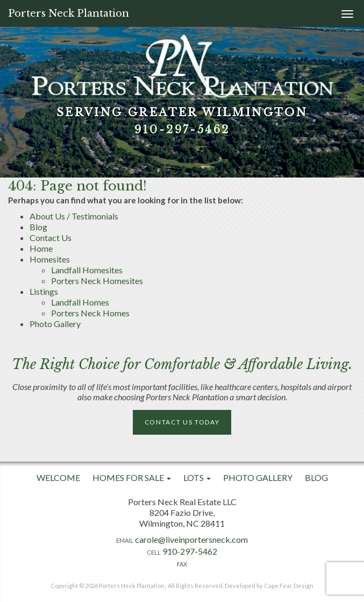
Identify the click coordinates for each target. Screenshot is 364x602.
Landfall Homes (80, 302)
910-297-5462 (182, 130)
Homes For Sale (132, 477)
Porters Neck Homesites (97, 281)
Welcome (58, 477)
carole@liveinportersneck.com (191, 539)
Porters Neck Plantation (69, 13)
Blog (38, 227)
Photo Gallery (55, 324)
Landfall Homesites (87, 270)
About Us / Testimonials (74, 216)
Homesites (50, 259)
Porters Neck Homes (90, 313)
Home (41, 248)
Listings (44, 291)
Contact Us (51, 238)
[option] (182, 89)
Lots (197, 477)
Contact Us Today (182, 422)
